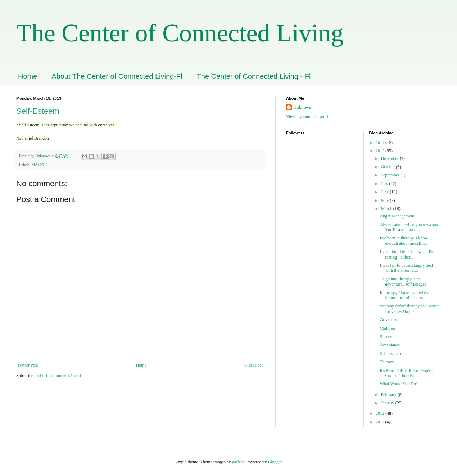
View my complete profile (309, 117)
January (388, 403)
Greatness (388, 320)
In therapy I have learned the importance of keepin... (404, 295)
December (390, 158)
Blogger (275, 462)
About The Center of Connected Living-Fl (117, 76)
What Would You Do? (399, 384)
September (390, 175)
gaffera (238, 462)
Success (386, 337)
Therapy (387, 362)
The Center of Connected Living (180, 33)
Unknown (302, 107)
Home (28, 76)
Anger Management (397, 216)
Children (387, 328)
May (385, 201)
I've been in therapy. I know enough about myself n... (404, 241)
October (388, 167)
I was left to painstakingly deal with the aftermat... (406, 268)
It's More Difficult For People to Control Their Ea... (408, 373)
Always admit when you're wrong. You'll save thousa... (409, 227)
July (385, 184)
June (385, 192)
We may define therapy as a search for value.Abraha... (410, 309)
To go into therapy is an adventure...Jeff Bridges (403, 282)
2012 (381, 413)
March (387, 209)
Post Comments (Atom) (60, 376)
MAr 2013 (39, 165)
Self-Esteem (38, 111)
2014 (381, 143)
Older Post (254, 365)
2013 (381, 151)
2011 (381, 422)
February (389, 395)
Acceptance (390, 345)
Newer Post (28, 365)
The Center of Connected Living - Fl (254, 76)
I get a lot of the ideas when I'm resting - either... (407, 254)
